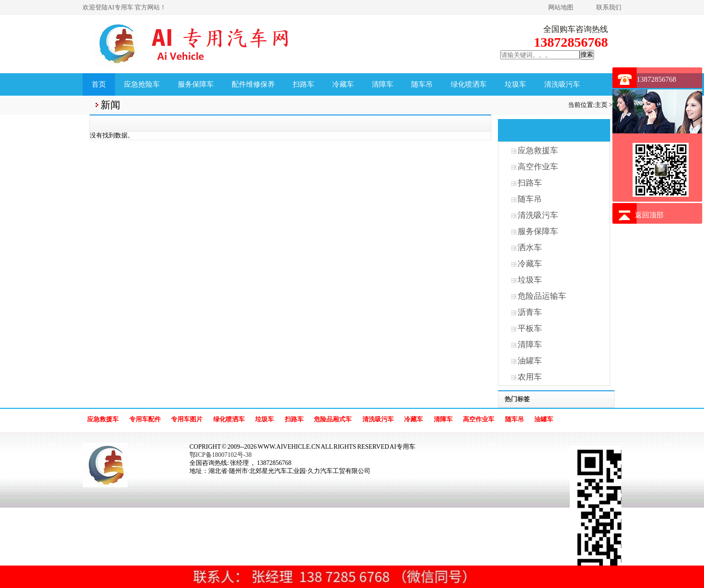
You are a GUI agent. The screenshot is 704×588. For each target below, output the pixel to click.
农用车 (530, 377)
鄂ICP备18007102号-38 (220, 455)
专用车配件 (145, 419)
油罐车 (530, 361)
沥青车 (530, 312)
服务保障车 (196, 84)
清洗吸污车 (562, 84)
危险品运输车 (542, 296)
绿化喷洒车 (469, 84)
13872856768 (656, 79)
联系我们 (609, 7)
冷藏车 (343, 84)
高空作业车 (538, 167)
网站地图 (561, 7)
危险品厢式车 (333, 419)
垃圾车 (515, 84)
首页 (99, 84)
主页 (601, 105)
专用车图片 (187, 419)
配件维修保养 (253, 84)
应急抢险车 (142, 84)
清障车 (383, 84)
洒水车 (530, 248)
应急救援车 (538, 150)
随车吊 (422, 84)
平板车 (530, 328)
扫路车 (304, 84)
